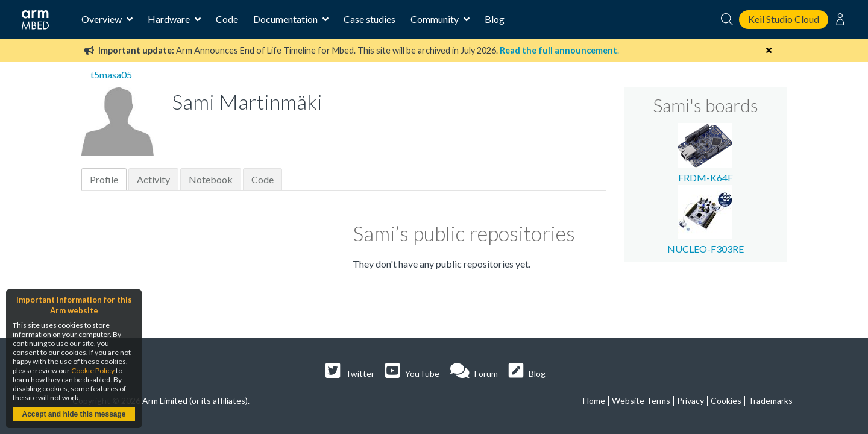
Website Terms (641, 401)
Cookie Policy (93, 370)
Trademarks (770, 401)
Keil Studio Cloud (784, 19)
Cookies (726, 401)
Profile (104, 179)
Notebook (211, 179)
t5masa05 (111, 74)
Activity (153, 179)
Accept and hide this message (74, 414)
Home (594, 401)
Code (227, 19)
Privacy (690, 401)
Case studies (370, 19)
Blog (495, 19)
